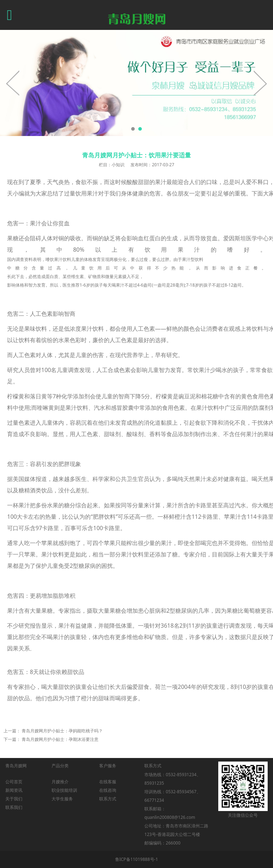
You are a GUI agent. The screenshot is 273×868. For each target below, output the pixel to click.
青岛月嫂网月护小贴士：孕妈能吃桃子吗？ (62, 731)
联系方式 (108, 799)
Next (260, 83)
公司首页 (14, 782)
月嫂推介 (60, 782)
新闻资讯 (14, 790)
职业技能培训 (64, 790)
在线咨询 (108, 790)
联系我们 (14, 807)
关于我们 (14, 799)
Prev (13, 83)
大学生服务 (62, 799)
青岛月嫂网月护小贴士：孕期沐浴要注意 (60, 739)
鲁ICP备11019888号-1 (137, 859)
